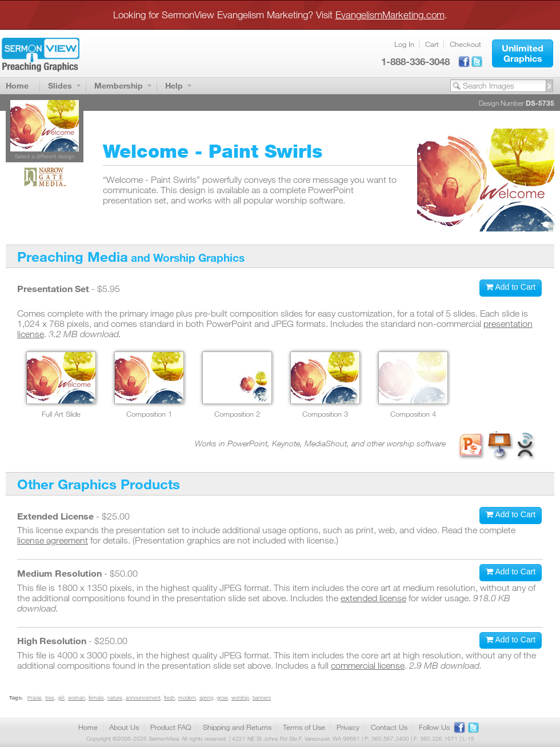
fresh (169, 698)
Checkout (465, 44)
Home (17, 85)
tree (50, 698)
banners (262, 698)
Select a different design (45, 156)
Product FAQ (171, 727)
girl (61, 698)
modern (187, 698)
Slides (60, 85)
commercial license (368, 665)
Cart (432, 44)
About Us (124, 727)
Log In (404, 44)
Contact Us (389, 727)
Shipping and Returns (237, 727)
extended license (373, 598)
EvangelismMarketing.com (390, 15)
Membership (119, 85)
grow (222, 698)
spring (206, 698)
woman (77, 698)
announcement (143, 698)
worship (240, 698)
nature (115, 698)
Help (174, 85)
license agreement (53, 540)
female (96, 698)
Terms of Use (304, 727)
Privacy (348, 727)
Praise (35, 698)
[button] (523, 53)
